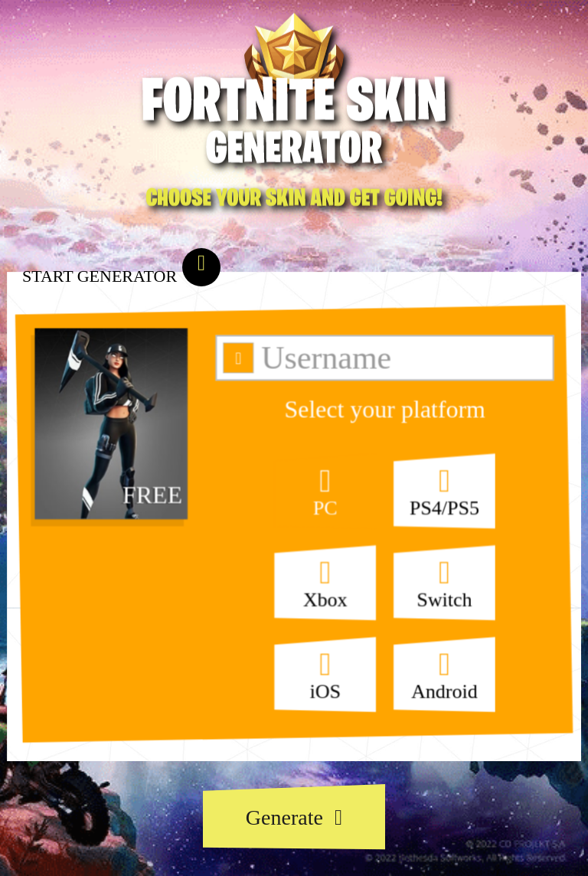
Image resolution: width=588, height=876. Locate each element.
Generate (294, 817)
